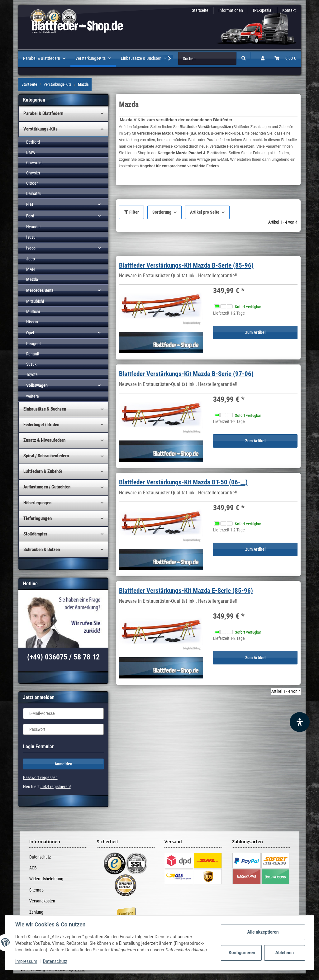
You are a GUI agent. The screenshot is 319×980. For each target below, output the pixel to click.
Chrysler (33, 173)
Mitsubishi (35, 301)
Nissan (32, 322)
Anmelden (63, 764)
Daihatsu (34, 193)
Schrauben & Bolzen (42, 549)
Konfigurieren (242, 953)
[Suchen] (207, 58)
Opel (30, 333)
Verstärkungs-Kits (40, 129)
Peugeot (33, 344)
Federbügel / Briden (41, 425)
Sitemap (36, 890)
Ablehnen (285, 953)
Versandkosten (42, 901)
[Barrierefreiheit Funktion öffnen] (300, 722)
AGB (33, 868)
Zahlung (36, 912)
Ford (30, 216)
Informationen (231, 10)
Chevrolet (34, 163)
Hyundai (33, 227)
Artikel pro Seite (205, 212)
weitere (33, 396)
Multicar (33, 312)
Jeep (31, 259)
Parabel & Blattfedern (43, 113)
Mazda (32, 279)
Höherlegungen (37, 503)
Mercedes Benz (40, 290)
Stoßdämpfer (35, 534)
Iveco (31, 248)
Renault (33, 354)
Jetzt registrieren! (56, 787)
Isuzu (31, 237)
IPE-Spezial (263, 10)
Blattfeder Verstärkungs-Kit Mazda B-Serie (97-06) (186, 374)
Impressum (26, 961)
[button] (263, 58)
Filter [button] (131, 212)
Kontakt (289, 10)
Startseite (200, 10)
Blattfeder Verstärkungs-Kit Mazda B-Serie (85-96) (186, 265)
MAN (31, 269)
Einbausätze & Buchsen (45, 409)
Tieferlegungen (38, 518)
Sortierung (162, 212)
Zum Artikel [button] (255, 332)
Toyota (32, 374)
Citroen (32, 183)
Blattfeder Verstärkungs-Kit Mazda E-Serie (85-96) (186, 591)
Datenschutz (40, 857)
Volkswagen (37, 385)
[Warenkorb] (285, 58)
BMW (31, 152)
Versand (80, 970)
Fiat (30, 204)
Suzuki (32, 364)
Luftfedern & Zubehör (43, 471)
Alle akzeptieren (263, 932)
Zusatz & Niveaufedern (44, 440)
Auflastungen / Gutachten (47, 487)
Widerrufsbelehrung (46, 879)
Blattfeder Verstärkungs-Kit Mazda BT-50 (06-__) (183, 482)
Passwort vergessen (40, 778)
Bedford (33, 142)
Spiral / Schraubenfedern (46, 456)
